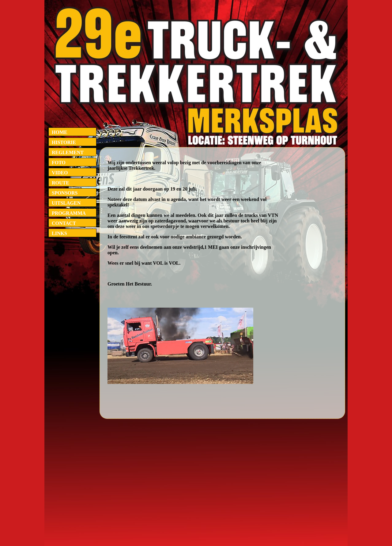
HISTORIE (64, 142)
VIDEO (60, 173)
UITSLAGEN (66, 203)
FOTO (59, 163)
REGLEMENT (68, 152)
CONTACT (64, 223)
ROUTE (60, 183)
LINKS (59, 233)
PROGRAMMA (69, 213)
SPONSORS (65, 193)
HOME (60, 132)
